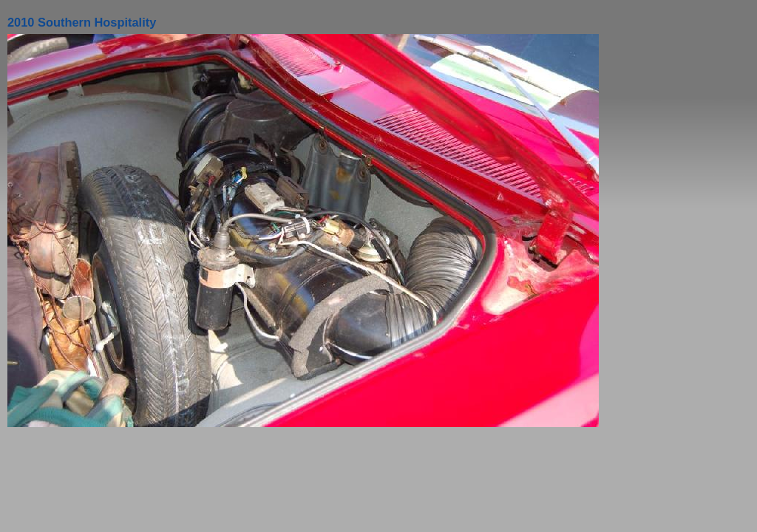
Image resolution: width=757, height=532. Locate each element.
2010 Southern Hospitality (82, 22)
